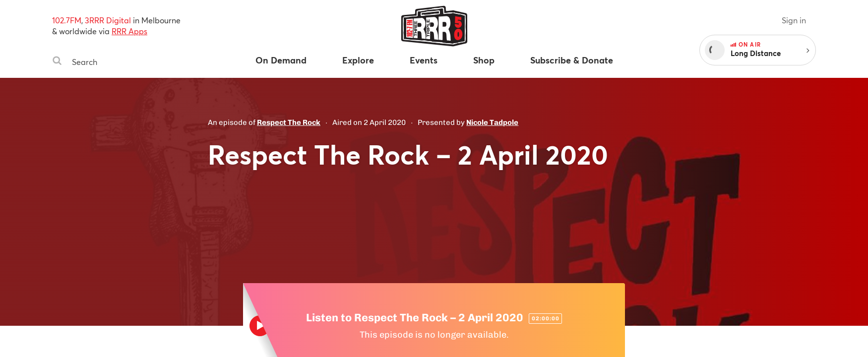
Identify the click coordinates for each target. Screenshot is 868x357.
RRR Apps (129, 31)
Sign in (794, 20)
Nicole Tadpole (492, 122)
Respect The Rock (289, 122)
